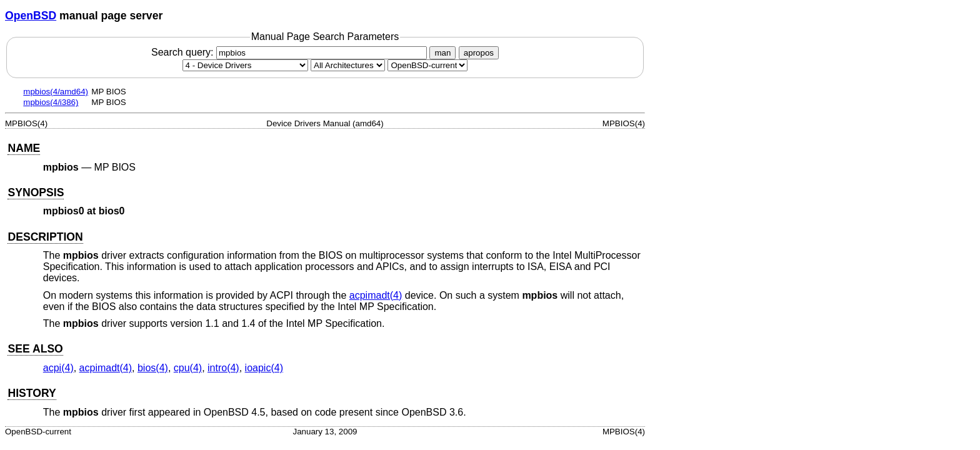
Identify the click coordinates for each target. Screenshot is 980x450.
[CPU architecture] (348, 65)
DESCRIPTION (45, 237)
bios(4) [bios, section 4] (153, 368)
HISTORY (32, 393)
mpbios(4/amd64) (56, 92)
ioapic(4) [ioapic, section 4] (264, 368)
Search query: (291, 52)
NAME (24, 148)
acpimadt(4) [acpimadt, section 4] (376, 295)
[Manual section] (245, 65)
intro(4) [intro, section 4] (223, 368)
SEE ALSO (35, 349)
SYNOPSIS (36, 192)
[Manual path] (427, 65)
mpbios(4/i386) (51, 102)
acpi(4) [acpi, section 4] (58, 368)
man (442, 53)
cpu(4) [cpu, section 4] (188, 368)
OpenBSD (31, 16)
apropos (479, 53)
